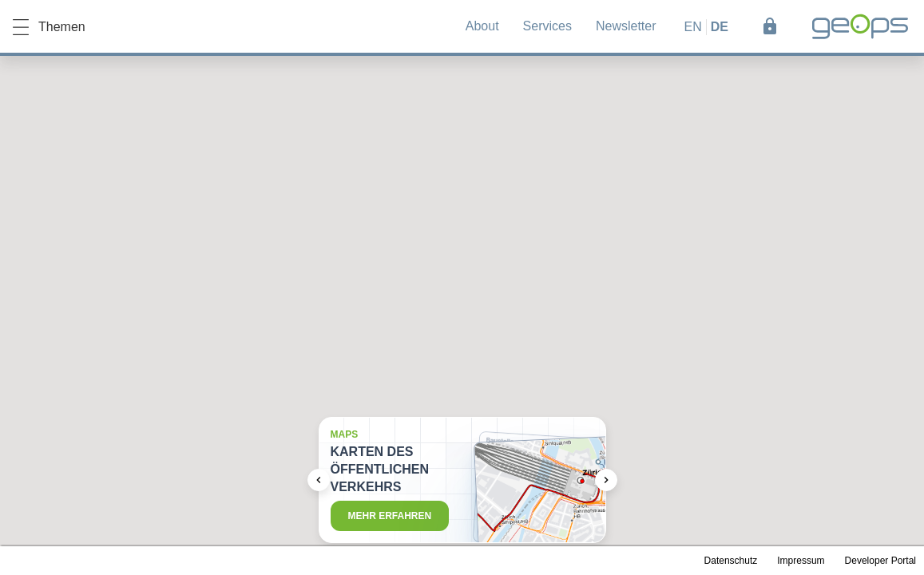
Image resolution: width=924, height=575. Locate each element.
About (482, 26)
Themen (49, 27)
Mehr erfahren (390, 516)
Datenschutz (731, 561)
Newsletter (626, 26)
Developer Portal (880, 561)
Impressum (801, 561)
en (693, 27)
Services (547, 26)
